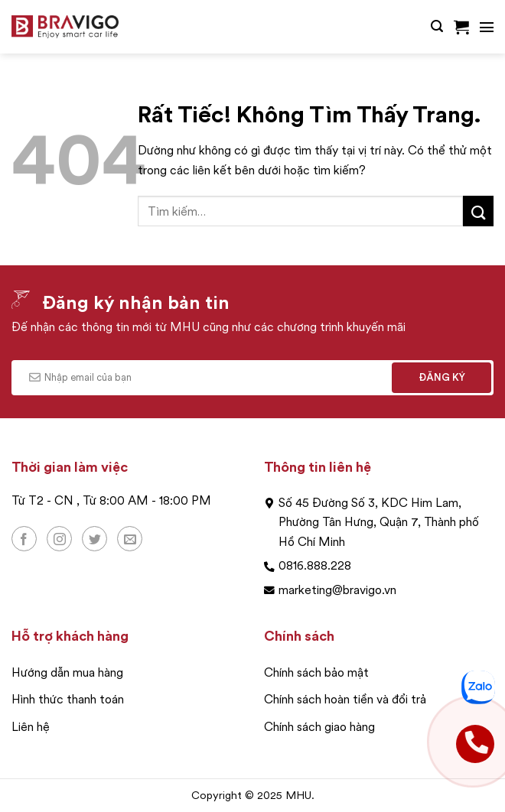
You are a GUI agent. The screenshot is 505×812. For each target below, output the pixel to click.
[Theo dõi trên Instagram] (59, 539)
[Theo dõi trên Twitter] (94, 539)
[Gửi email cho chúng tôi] (130, 539)
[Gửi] (478, 211)
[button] (437, 26)
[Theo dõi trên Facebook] (24, 539)
